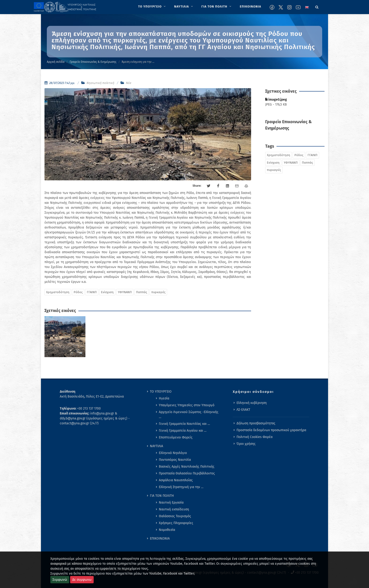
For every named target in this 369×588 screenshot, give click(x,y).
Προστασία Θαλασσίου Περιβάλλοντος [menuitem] (187, 473)
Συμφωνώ (60, 580)
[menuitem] (152, 7)
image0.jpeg (276, 100)
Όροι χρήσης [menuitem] (246, 444)
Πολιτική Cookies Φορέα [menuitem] (255, 437)
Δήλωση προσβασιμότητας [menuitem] (256, 423)
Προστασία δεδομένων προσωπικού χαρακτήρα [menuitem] (271, 430)
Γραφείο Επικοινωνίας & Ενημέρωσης (93, 62)
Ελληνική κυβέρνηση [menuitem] (252, 403)
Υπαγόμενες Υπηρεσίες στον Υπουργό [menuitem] (187, 405)
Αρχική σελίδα (56, 62)
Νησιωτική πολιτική (100, 83)
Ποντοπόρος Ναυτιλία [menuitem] (175, 460)
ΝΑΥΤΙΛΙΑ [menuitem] (156, 446)
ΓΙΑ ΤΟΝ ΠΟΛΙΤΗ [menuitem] (162, 496)
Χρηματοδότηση (58, 292)
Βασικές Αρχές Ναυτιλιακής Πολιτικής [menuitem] (187, 467)
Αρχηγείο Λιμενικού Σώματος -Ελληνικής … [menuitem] (189, 414)
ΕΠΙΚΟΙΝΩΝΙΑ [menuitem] (160, 539)
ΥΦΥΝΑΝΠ (125, 292)
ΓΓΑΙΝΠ (92, 292)
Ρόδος (78, 292)
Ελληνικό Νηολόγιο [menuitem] (173, 453)
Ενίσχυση (107, 292)
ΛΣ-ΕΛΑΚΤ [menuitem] (243, 410)
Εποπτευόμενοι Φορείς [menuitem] (176, 437)
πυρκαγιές (158, 292)
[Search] (317, 6)
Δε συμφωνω (82, 580)
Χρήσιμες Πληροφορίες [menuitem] (176, 523)
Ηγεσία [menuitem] (164, 398)
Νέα (128, 83)
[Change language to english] (307, 7)
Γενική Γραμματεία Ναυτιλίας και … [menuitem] (184, 424)
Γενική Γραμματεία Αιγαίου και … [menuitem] (183, 431)
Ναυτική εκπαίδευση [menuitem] (174, 509)
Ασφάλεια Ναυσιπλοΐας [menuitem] (176, 480)
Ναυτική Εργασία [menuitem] (171, 503)
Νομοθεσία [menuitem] (167, 530)
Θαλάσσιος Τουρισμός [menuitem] (175, 516)
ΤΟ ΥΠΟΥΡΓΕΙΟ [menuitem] (161, 392)
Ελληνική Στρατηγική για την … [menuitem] (181, 487)
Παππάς (142, 292)
